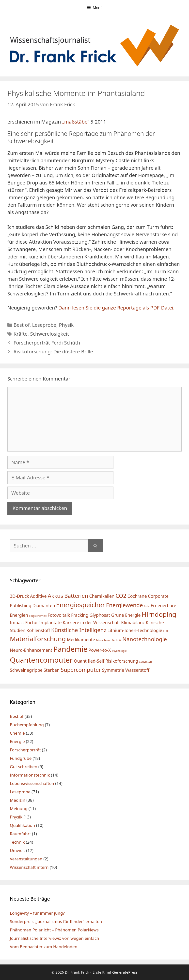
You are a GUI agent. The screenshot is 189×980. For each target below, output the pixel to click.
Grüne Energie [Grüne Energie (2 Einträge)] (126, 615)
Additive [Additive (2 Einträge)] (38, 596)
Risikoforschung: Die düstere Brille (53, 352)
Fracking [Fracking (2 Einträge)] (80, 615)
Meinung (19, 808)
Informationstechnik (30, 775)
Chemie (17, 733)
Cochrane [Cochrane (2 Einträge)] (137, 596)
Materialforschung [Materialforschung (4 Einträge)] (38, 639)
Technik (17, 842)
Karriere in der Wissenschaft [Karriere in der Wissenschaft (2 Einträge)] (91, 622)
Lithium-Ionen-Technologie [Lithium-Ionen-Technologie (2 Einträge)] (135, 630)
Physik (66, 325)
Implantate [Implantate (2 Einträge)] (50, 622)
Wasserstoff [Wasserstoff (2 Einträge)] (137, 670)
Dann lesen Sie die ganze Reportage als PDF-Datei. (116, 308)
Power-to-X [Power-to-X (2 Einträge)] (100, 650)
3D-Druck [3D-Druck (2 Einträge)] (19, 596)
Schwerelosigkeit (49, 334)
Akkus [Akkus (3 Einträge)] (55, 596)
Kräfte (21, 334)
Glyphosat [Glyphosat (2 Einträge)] (100, 615)
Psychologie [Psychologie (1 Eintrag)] (119, 651)
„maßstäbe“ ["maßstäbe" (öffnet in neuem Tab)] (76, 122)
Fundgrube (21, 758)
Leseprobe (44, 325)
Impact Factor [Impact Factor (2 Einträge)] (24, 622)
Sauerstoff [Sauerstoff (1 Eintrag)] (146, 662)
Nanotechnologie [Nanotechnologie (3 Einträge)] (145, 639)
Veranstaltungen (26, 859)
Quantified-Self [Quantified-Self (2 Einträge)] (89, 661)
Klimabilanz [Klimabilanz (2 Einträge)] (133, 622)
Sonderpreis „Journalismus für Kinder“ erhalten (56, 921)
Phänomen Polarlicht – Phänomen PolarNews (54, 930)
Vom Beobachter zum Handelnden (44, 947)
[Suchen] (95, 546)
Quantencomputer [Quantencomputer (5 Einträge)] (41, 660)
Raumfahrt (20, 834)
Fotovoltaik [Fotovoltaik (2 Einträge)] (59, 615)
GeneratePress (125, 972)
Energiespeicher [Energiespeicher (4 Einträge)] (80, 605)
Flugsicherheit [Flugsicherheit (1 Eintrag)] (38, 616)
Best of (22, 325)
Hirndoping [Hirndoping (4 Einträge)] (159, 614)
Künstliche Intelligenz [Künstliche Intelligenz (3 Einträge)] (79, 630)
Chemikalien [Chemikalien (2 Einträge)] (102, 596)
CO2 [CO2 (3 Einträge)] (121, 596)
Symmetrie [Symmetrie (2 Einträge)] (113, 670)
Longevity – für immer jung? (37, 913)
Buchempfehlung (27, 725)
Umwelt (17, 850)
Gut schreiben (24, 767)
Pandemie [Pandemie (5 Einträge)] (70, 649)
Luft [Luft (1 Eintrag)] (166, 631)
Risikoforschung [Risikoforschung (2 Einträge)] (122, 661)
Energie (17, 741)
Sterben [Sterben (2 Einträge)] (52, 670)
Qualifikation (22, 825)
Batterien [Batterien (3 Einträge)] (76, 596)
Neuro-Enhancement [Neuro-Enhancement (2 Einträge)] (31, 650)
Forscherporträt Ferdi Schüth (47, 343)
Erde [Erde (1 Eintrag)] (147, 606)
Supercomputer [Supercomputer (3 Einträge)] (81, 670)
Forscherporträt (25, 750)
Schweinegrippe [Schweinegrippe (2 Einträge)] (26, 670)
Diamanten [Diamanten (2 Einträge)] (44, 605)
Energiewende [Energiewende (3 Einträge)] (125, 605)
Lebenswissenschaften (32, 783)
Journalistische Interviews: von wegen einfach (55, 938)
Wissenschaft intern (29, 867)
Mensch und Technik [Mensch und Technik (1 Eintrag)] (109, 640)
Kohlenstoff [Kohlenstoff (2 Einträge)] (38, 630)
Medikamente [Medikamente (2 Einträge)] (81, 639)
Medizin (18, 800)
